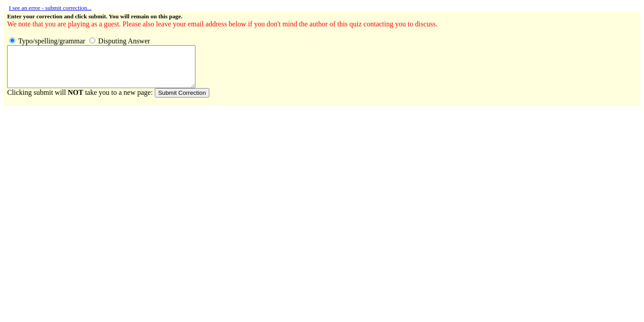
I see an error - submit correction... (50, 8)
